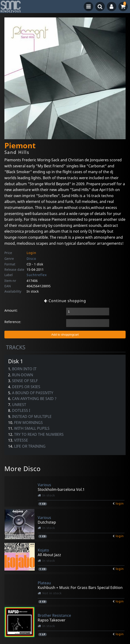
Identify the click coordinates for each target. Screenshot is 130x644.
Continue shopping (65, 301)
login (120, 503)
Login (31, 253)
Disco (31, 259)
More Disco (23, 469)
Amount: (11, 310)
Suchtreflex (37, 275)
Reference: (13, 322)
